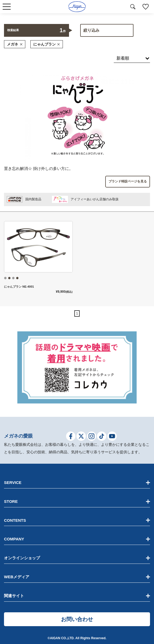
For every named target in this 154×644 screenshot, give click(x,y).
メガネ (15, 44)
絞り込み (91, 30)
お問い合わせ (77, 619)
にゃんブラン (47, 44)
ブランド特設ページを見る (128, 181)
